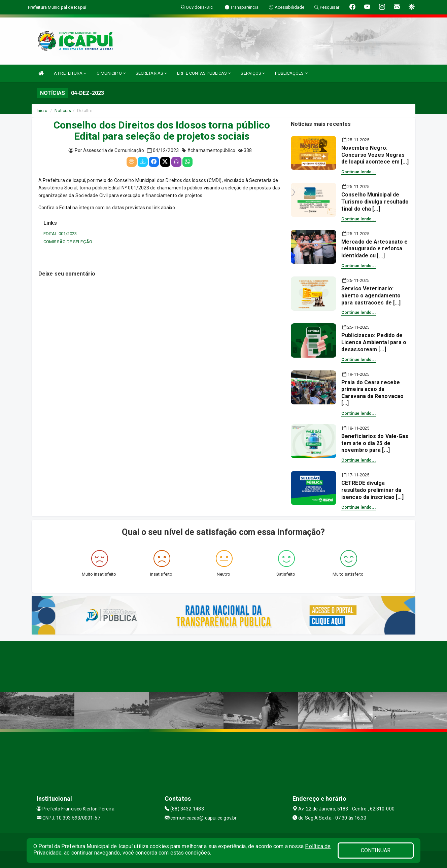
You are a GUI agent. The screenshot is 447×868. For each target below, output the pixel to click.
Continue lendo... (359, 172)
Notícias (63, 111)
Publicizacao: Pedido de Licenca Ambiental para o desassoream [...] (374, 342)
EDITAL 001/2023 (60, 234)
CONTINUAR (376, 850)
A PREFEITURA (70, 73)
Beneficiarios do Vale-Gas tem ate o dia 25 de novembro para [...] (375, 443)
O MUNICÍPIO (111, 73)
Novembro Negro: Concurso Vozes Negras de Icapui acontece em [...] (375, 155)
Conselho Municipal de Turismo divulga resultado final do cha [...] (375, 202)
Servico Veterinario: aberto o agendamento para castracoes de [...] (371, 296)
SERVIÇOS (253, 73)
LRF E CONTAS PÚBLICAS (204, 73)
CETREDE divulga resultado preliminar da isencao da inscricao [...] (372, 490)
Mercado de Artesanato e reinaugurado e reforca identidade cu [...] (374, 249)
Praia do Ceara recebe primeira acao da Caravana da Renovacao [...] (372, 393)
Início (42, 111)
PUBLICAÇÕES (291, 73)
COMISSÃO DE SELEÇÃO (68, 242)
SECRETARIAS (151, 73)
